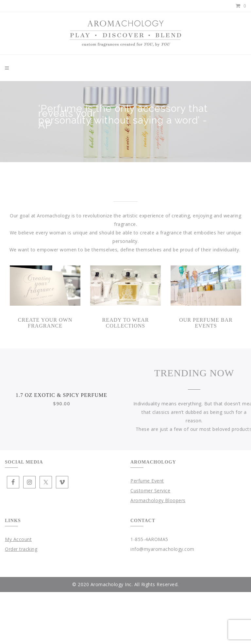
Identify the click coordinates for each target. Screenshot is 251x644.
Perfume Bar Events (213, 323)
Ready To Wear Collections (125, 323)
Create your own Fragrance (45, 323)
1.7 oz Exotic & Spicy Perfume (61, 473)
